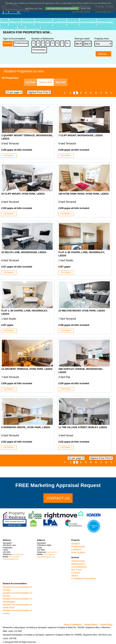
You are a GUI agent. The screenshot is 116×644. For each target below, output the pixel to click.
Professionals (43, 22)
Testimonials (105, 22)
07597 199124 (49, 554)
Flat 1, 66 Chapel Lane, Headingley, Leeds (24, 312)
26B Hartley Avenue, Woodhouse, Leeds (81, 371)
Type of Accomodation (14, 39)
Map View (60, 82)
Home (4, 22)
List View (30, 82)
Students (28, 22)
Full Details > (9, 155)
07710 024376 (14, 557)
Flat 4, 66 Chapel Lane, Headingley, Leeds (82, 254)
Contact (76, 573)
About (75, 576)
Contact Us (33, 30)
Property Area (102, 39)
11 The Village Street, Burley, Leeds (83, 427)
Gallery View (45, 82)
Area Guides (88, 22)
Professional (21, 43)
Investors (73, 22)
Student (8, 43)
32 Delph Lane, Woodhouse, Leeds (24, 252)
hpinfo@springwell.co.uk (46, 557)
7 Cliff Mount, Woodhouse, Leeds (81, 135)
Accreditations (79, 567)
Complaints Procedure (84, 578)
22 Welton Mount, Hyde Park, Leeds (82, 311)
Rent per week (82, 39)
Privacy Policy (91, 625)
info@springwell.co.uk (11, 559)
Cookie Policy (106, 625)
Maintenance (9, 30)
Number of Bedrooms (43, 39)
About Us (15, 22)
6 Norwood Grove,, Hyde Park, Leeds (26, 427)
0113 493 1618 (18, 554)
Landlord (76, 549)
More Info (86, 8)
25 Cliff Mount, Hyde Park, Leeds (23, 194)
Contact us (58, 498)
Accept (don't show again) (62, 8)
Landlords (60, 22)
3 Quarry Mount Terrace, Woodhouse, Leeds (27, 137)
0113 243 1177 (52, 552)
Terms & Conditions (73, 625)
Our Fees (77, 570)
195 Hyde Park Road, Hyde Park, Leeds (83, 194)
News (21, 30)
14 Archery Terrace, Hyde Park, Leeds (27, 369)
